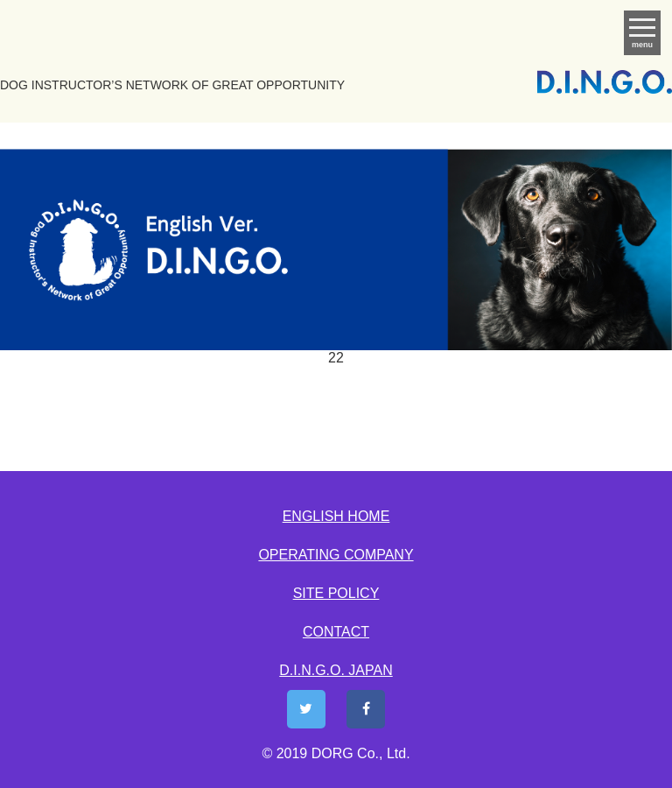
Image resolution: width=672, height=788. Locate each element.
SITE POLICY (336, 593)
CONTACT (336, 632)
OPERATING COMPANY (336, 555)
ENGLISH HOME (336, 516)
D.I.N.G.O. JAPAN (336, 670)
